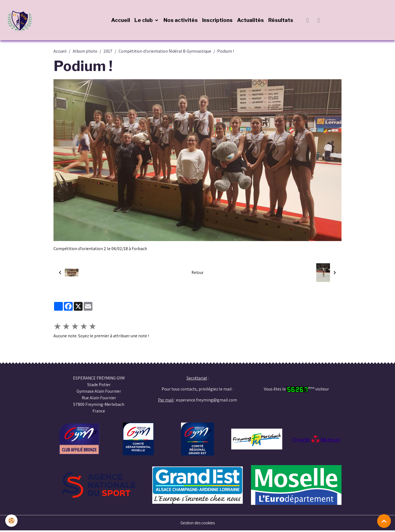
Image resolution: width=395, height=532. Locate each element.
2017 (108, 53)
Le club (145, 21)
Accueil (121, 21)
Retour (197, 274)
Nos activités (181, 21)
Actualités (251, 21)
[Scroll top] (384, 521)
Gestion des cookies (198, 524)
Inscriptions (218, 21)
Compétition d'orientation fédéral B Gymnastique (165, 53)
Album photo (85, 53)
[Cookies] (12, 521)
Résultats (281, 21)
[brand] (22, 21)
